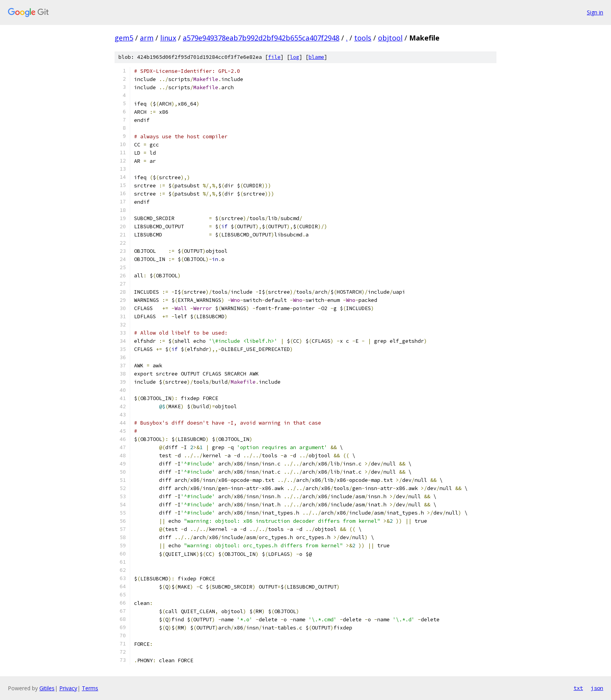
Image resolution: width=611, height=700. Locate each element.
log (295, 57)
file (274, 57)
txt (578, 688)
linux (168, 38)
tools (363, 38)
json (597, 688)
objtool (390, 38)
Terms (90, 688)
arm (147, 38)
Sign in (595, 12)
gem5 (124, 38)
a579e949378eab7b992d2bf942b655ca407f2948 (261, 38)
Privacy (68, 688)
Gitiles (47, 688)
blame (316, 57)
